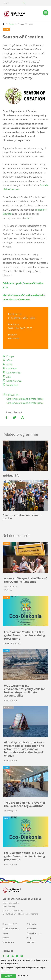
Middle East (12, 385)
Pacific (10, 364)
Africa (9, 360)
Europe (10, 356)
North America (14, 381)
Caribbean (12, 369)
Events (11, 24)
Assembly (31, 942)
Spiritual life (12, 395)
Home (4, 24)
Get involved (32, 924)
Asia (8, 377)
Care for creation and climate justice (25, 399)
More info (5, 971)
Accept (9, 976)
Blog (29, 938)
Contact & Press (34, 933)
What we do (8, 942)
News (5, 933)
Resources (31, 929)
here (29, 218)
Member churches (11, 929)
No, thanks (23, 976)
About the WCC (10, 924)
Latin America (13, 373)
